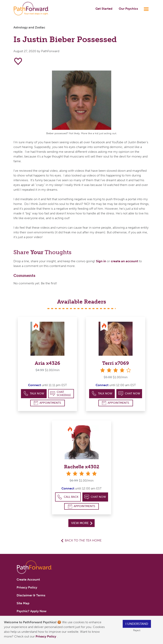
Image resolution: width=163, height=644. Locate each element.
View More (82, 523)
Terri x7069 (116, 363)
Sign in (101, 261)
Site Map (23, 603)
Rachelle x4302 (82, 467)
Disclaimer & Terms (31, 595)
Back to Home (83, 540)
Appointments (47, 403)
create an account (124, 261)
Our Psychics (128, 9)
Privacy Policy (46, 636)
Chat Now (129, 394)
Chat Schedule (61, 394)
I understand (137, 624)
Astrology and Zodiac (29, 27)
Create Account (28, 579)
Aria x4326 (48, 363)
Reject (137, 630)
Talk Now (34, 394)
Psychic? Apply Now (32, 611)
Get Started (104, 9)
